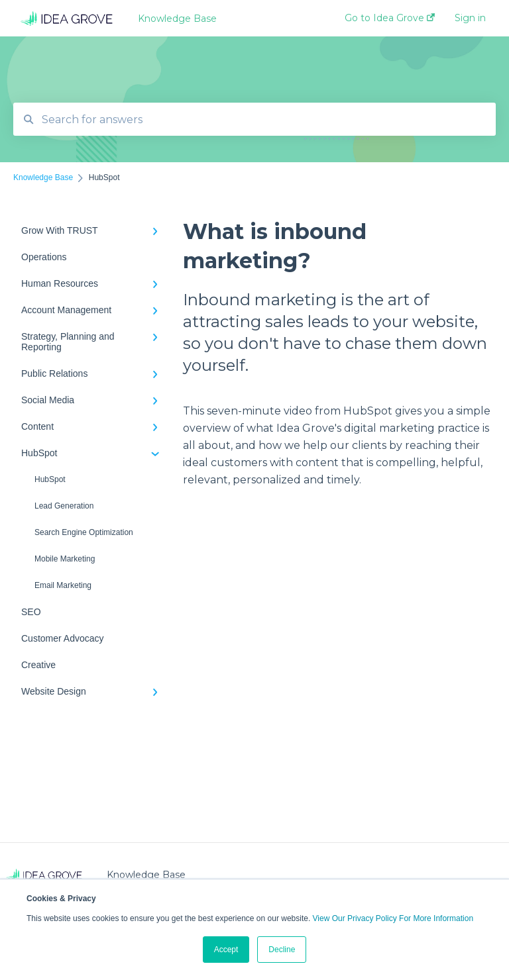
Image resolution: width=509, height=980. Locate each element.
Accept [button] (226, 950)
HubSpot (50, 479)
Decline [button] (282, 950)
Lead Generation (64, 506)
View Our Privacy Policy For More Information (393, 918)
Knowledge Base (177, 19)
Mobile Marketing (65, 559)
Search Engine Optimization (84, 532)
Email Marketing (63, 585)
